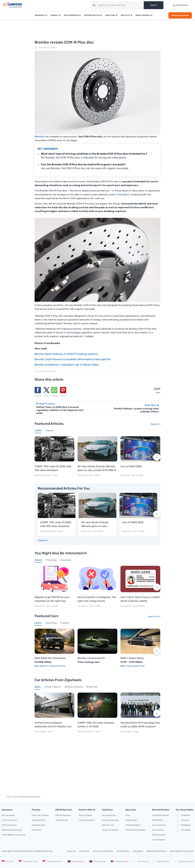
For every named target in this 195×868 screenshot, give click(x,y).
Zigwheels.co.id (28, 861)
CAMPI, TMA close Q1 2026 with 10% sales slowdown (53, 468)
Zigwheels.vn (161, 861)
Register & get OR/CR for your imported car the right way (52, 599)
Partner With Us (92, 15)
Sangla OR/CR (39, 820)
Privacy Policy (123, 851)
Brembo (39, 136)
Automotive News (161, 815)
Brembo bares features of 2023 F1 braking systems (66, 354)
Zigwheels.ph (76, 861)
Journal (15, 797)
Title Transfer (62, 820)
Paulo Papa (43, 48)
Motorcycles (131, 820)
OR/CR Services (71, 15)
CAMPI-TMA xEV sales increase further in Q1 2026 (96, 725)
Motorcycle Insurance (12, 830)
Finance (54, 15)
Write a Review (159, 835)
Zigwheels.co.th (184, 861)
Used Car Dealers (110, 830)
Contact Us (84, 851)
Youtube (182, 820)
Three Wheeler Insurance (13, 835)
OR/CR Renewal (63, 815)
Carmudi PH (40, 606)
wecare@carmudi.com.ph (181, 851)
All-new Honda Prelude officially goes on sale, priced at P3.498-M (97, 468)
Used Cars (110, 15)
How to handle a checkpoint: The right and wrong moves (97, 599)
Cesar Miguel (40, 732)
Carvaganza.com (52, 861)
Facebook (183, 816)
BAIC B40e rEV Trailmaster (50, 658)
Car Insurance (8, 815)
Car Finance (158, 830)
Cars (128, 815)
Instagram (183, 825)
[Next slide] (157, 457)
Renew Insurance (180, 15)
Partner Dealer (86, 815)
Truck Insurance (9, 820)
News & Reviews (143, 15)
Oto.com (8, 861)
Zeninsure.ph (97, 861)
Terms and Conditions (103, 851)
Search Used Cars (110, 820)
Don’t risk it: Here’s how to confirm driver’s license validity (140, 599)
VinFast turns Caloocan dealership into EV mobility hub (53, 725)
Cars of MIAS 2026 (131, 466)
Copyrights (138, 851)
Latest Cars (153, 616)
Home (9, 797)
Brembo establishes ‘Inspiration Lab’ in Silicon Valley (67, 365)
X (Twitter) (183, 830)
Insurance (40, 15)
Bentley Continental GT (91, 658)
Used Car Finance (40, 815)
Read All (155, 424)
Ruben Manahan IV (43, 475)
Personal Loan (38, 825)
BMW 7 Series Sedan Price (132, 666)
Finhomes (36, 830)
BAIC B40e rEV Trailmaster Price (50, 666)
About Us (72, 851)
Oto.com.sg (141, 861)
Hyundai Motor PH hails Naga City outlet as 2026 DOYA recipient (140, 725)
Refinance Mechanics (156, 851)
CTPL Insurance (9, 825)
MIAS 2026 (157, 820)
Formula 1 (123, 194)
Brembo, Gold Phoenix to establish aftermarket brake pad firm (73, 359)
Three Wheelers (133, 825)
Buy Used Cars (109, 815)
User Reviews (159, 840)
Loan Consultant (87, 820)
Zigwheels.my (119, 861)
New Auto (125, 15)
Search (153, 5)
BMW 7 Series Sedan (132, 658)
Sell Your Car (108, 825)
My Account (180, 5)
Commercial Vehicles (135, 830)
